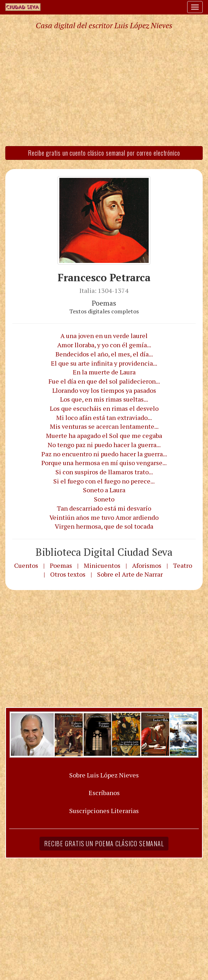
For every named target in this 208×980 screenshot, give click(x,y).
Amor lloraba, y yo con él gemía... (104, 345)
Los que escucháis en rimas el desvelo (104, 408)
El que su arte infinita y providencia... (104, 363)
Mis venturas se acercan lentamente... (104, 426)
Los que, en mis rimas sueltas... (104, 399)
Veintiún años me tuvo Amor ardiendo (104, 517)
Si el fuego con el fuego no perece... (104, 481)
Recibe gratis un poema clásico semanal (104, 843)
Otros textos (68, 574)
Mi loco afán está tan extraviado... (104, 417)
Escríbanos (104, 793)
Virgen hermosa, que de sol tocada (104, 526)
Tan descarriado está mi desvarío (104, 508)
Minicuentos (102, 565)
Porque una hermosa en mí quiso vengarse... (104, 463)
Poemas (61, 565)
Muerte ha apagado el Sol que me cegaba (104, 435)
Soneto (104, 499)
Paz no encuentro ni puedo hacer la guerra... (104, 454)
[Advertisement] (104, 88)
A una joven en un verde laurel (104, 336)
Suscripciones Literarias (104, 811)
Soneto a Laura (104, 490)
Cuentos (26, 565)
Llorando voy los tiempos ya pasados (104, 390)
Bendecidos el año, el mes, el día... (104, 354)
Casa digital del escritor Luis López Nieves (104, 25)
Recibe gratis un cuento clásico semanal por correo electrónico (104, 153)
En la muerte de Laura (104, 372)
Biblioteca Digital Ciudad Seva (104, 552)
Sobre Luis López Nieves (104, 775)
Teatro (183, 565)
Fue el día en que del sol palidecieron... (104, 381)
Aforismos (147, 565)
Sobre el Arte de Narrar (130, 574)
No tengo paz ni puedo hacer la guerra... (104, 445)
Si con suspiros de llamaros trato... (104, 472)
